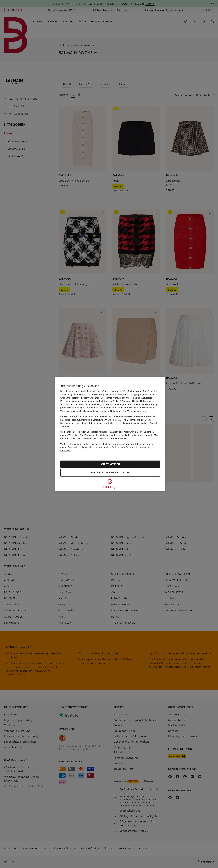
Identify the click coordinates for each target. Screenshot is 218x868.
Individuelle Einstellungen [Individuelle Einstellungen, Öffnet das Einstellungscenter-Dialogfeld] (110, 473)
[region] (110, 434)
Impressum (66, 450)
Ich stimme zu (110, 464)
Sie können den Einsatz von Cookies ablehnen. (102, 438)
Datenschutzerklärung (136, 447)
